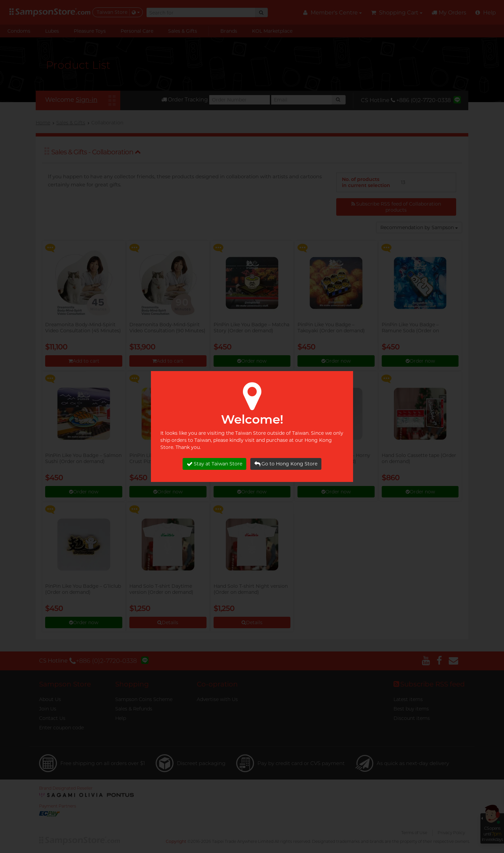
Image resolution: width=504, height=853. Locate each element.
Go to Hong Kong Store (286, 464)
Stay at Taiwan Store (214, 464)
